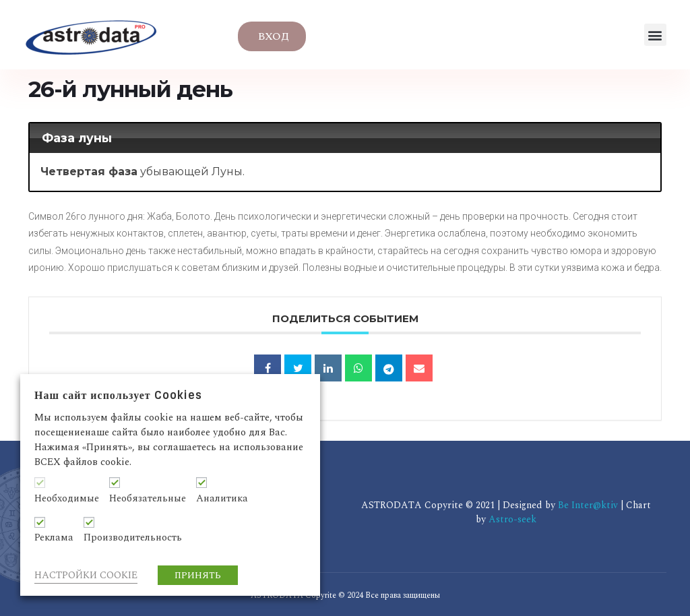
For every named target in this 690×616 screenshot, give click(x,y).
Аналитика (222, 499)
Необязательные (148, 499)
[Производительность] (89, 522)
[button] (655, 35)
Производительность (133, 538)
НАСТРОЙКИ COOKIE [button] (86, 575)
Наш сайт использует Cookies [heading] (118, 395)
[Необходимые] (40, 483)
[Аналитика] (201, 483)
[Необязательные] (115, 483)
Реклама (54, 538)
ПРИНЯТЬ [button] (198, 575)
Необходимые (67, 499)
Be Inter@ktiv (589, 505)
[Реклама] (40, 522)
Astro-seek (512, 519)
